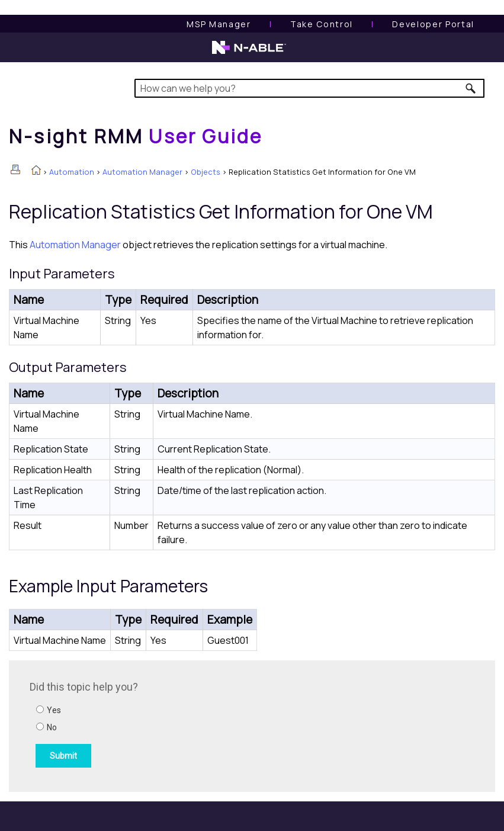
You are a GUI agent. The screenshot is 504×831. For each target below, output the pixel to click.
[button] (471, 88)
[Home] (136, 136)
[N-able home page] (249, 53)
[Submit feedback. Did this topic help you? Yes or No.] (190, 724)
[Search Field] (309, 88)
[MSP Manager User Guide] (219, 24)
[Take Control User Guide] (322, 24)
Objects (206, 172)
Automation (72, 172)
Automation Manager (142, 172)
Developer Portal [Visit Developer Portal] (433, 24)
